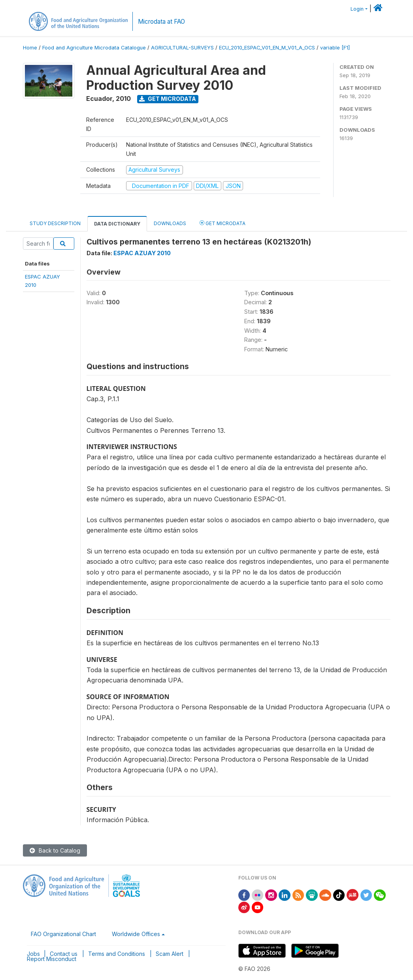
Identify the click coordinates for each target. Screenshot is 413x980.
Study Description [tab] (55, 223)
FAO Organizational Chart (63, 934)
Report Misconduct (52, 959)
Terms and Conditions (117, 954)
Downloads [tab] (170, 223)
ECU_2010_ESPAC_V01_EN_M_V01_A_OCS (267, 48)
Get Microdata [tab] (223, 223)
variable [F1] (335, 48)
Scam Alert (170, 954)
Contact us (64, 954)
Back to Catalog (55, 850)
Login (357, 9)
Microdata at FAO (161, 22)
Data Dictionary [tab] (117, 224)
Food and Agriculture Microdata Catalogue (94, 48)
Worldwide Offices (136, 934)
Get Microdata (168, 99)
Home (30, 48)
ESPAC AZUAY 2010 (142, 253)
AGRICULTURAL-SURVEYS (182, 48)
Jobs (33, 954)
